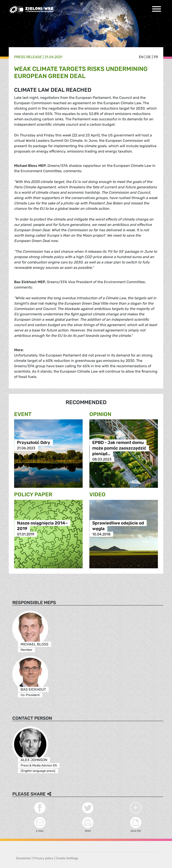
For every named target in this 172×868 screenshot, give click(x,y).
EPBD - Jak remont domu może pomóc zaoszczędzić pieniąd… (119, 448)
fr (156, 57)
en (141, 57)
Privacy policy (43, 858)
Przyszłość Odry (34, 442)
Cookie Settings (67, 858)
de (149, 57)
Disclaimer (23, 858)
